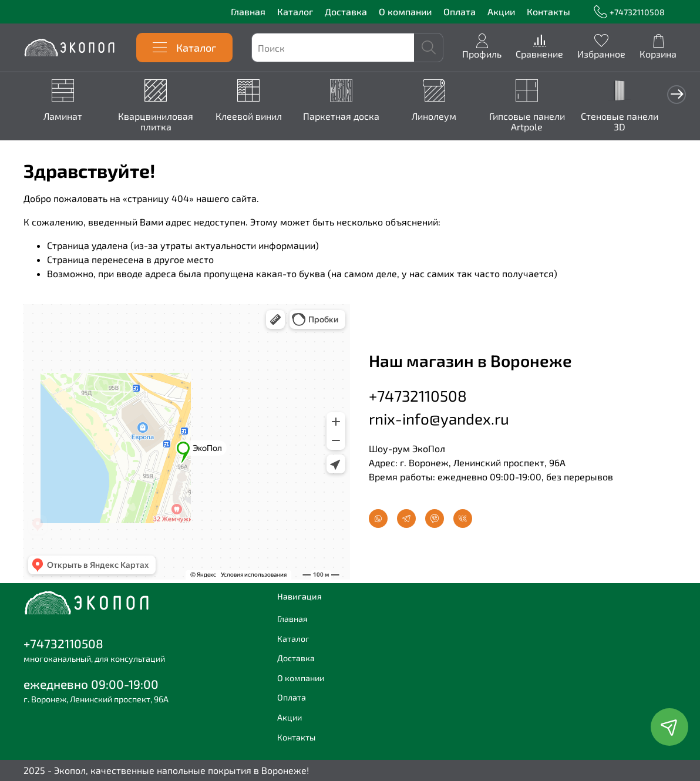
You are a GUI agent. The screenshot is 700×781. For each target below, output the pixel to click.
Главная (248, 11)
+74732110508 (629, 12)
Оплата (460, 11)
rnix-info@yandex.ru (439, 418)
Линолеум (445, 117)
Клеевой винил (255, 117)
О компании (405, 11)
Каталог (295, 11)
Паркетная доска (350, 117)
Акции (501, 11)
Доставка (346, 11)
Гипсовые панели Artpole (541, 122)
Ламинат (64, 117)
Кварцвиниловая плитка (159, 122)
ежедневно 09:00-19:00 (91, 684)
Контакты (548, 11)
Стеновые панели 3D (636, 122)
